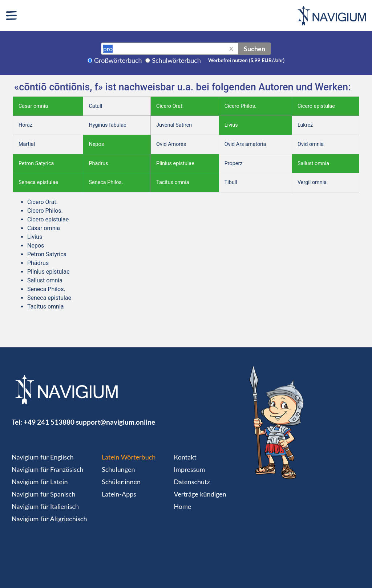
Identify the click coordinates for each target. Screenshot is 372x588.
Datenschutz (192, 482)
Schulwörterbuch (176, 60)
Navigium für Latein (40, 482)
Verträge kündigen (200, 494)
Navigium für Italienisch (45, 506)
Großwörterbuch (118, 60)
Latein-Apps (119, 494)
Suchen (254, 49)
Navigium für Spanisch (44, 494)
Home (182, 506)
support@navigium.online (116, 422)
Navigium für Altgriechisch (49, 519)
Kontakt (185, 457)
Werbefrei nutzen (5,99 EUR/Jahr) (246, 60)
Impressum (189, 469)
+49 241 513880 (49, 422)
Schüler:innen (121, 482)
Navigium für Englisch (43, 457)
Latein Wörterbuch (129, 457)
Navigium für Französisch (48, 469)
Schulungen (118, 469)
